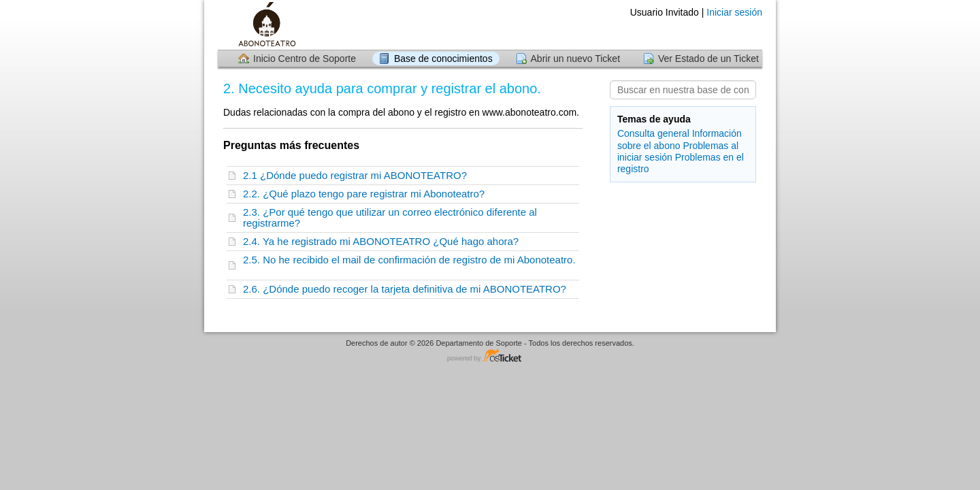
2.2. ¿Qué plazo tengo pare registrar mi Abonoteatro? (367, 194)
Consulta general (653, 133)
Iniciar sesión (734, 12)
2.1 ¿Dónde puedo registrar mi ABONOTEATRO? (358, 175)
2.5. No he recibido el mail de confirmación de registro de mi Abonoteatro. (409, 265)
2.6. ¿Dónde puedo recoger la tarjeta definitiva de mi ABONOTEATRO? (407, 289)
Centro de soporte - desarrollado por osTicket (490, 356)
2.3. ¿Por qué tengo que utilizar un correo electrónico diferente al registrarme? (390, 217)
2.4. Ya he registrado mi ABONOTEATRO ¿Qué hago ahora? (384, 241)
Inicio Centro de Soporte (305, 59)
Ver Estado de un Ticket (708, 59)
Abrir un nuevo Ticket (576, 59)
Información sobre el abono (680, 139)
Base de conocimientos (443, 59)
